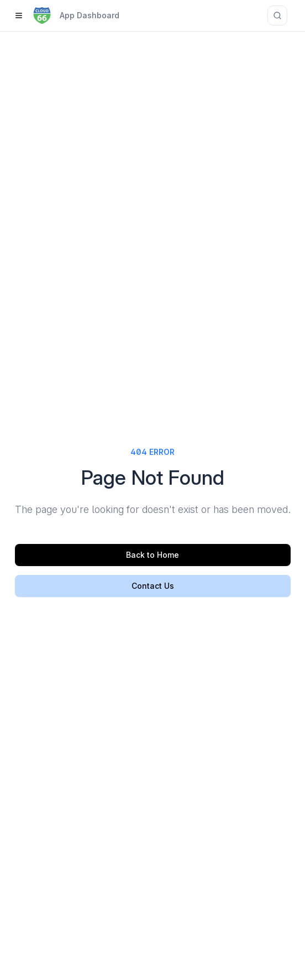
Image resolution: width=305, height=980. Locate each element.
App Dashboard (90, 15)
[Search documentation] (277, 15)
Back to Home (152, 555)
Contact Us (153, 586)
